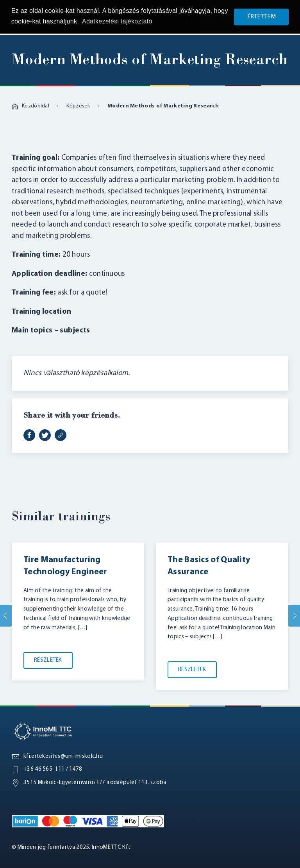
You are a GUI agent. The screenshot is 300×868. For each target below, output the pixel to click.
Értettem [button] (262, 17)
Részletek (48, 660)
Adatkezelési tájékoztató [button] (117, 21)
